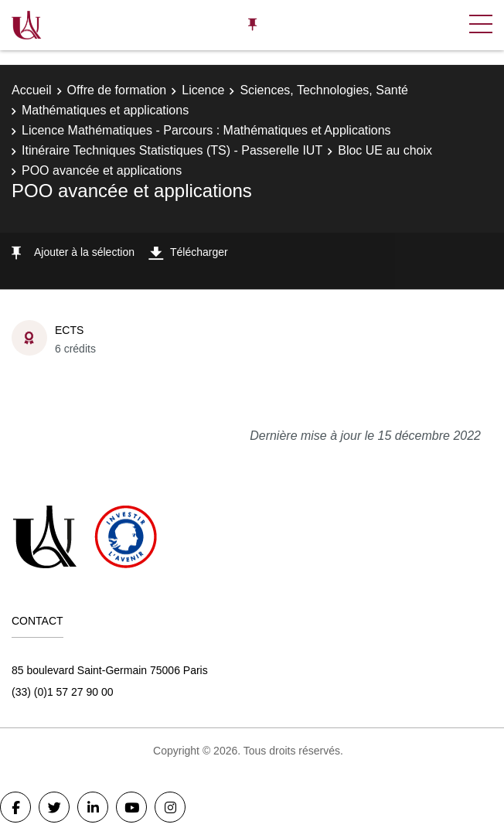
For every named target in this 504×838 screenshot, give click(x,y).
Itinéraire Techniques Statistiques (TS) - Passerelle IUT (172, 150)
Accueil (32, 90)
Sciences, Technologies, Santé (324, 90)
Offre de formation (117, 90)
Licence (203, 90)
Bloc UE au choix (385, 150)
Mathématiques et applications (105, 110)
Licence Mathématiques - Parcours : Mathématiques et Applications (206, 130)
